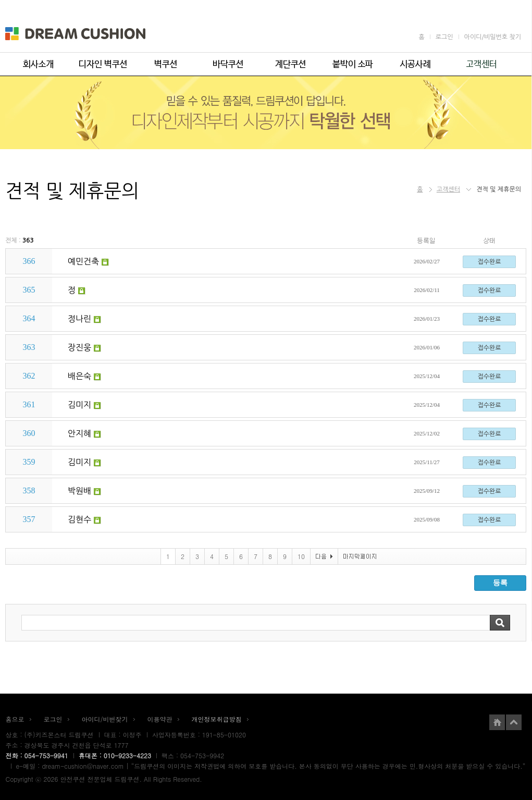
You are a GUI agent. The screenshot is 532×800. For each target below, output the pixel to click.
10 (301, 556)
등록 (500, 583)
